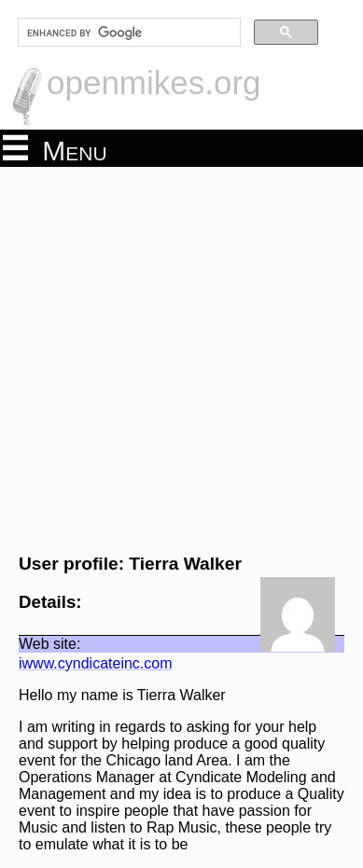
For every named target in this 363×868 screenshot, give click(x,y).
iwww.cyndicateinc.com (96, 663)
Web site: (49, 644)
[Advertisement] (181, 358)
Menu (55, 149)
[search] (127, 33)
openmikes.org (154, 83)
